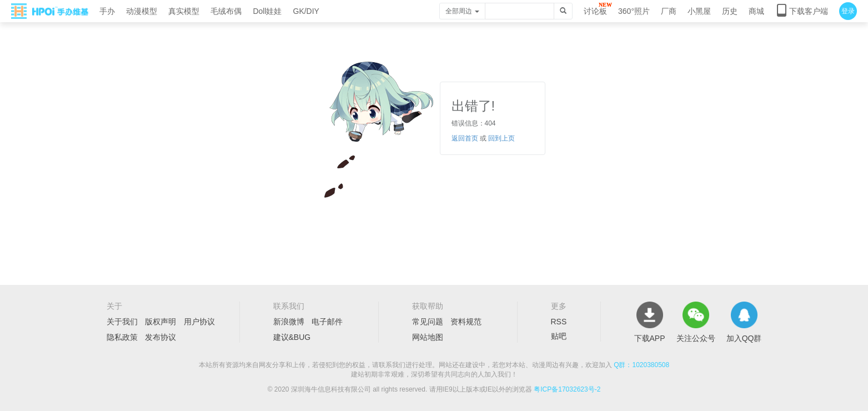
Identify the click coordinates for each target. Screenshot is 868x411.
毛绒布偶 (226, 11)
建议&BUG (292, 337)
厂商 (669, 11)
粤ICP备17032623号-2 (567, 389)
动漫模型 (142, 11)
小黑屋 (699, 11)
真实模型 (184, 11)
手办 (107, 11)
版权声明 (160, 322)
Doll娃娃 (267, 11)
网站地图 (428, 337)
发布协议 (160, 337)
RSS (559, 322)
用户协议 (199, 322)
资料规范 (466, 322)
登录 (848, 11)
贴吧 (559, 336)
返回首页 (465, 138)
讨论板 (595, 11)
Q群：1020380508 (641, 365)
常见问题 (428, 322)
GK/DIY (306, 11)
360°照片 (634, 11)
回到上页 (501, 138)
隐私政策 (122, 337)
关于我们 (122, 322)
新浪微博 (289, 322)
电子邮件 (327, 322)
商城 (756, 11)
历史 (730, 11)
